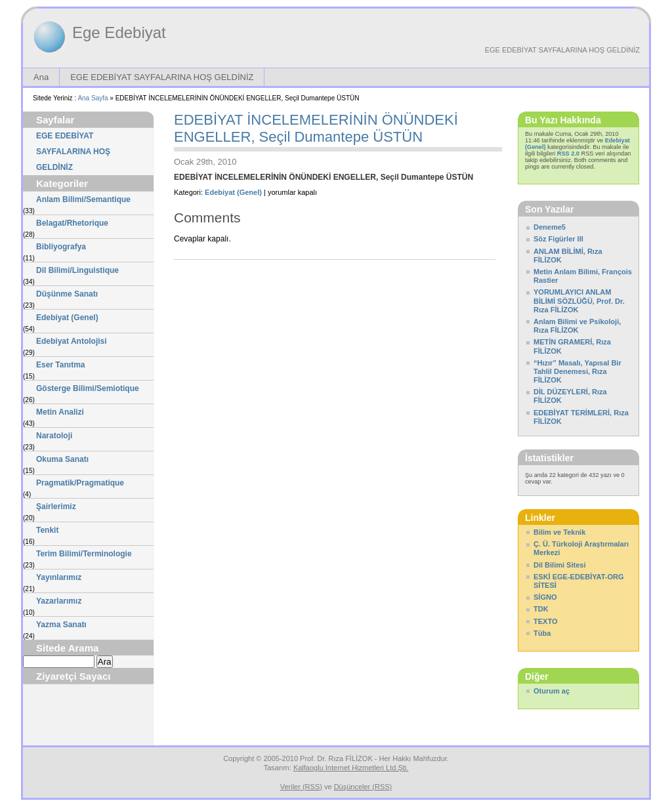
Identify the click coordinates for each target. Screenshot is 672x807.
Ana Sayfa (93, 98)
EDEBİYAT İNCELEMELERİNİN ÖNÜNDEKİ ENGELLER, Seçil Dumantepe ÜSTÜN (316, 128)
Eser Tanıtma (60, 365)
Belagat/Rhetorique (72, 223)
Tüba (542, 633)
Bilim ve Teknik (559, 532)
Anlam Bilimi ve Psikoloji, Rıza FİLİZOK (577, 326)
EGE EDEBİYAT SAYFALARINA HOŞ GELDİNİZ (562, 50)
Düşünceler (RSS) (363, 787)
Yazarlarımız (59, 601)
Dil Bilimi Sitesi (559, 565)
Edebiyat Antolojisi (72, 341)
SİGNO (545, 597)
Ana (41, 77)
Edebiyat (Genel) (67, 318)
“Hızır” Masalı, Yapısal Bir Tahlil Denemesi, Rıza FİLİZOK (577, 371)
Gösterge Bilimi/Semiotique (88, 388)
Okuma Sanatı (62, 459)
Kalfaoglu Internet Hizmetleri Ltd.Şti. (351, 768)
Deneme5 (550, 227)
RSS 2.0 (568, 154)
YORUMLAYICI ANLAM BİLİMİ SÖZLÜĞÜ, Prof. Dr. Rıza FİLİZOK (579, 300)
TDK (541, 609)
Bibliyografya (61, 247)
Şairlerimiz (56, 507)
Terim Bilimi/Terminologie (84, 554)
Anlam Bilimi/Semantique (83, 199)
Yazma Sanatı (61, 625)
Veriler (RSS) (301, 787)
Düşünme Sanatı (67, 294)
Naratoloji (54, 436)
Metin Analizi (60, 412)
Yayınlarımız (59, 577)
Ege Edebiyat (119, 32)
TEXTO (545, 621)
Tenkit (47, 530)
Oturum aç (552, 691)
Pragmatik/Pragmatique (80, 483)
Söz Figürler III (558, 239)
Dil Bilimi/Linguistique (77, 270)
